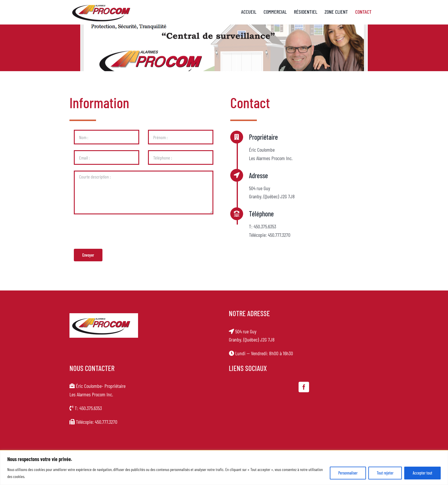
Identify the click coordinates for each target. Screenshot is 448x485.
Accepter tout (422, 473)
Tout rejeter (385, 473)
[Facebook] (304, 387)
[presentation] (116, 232)
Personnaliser (348, 473)
